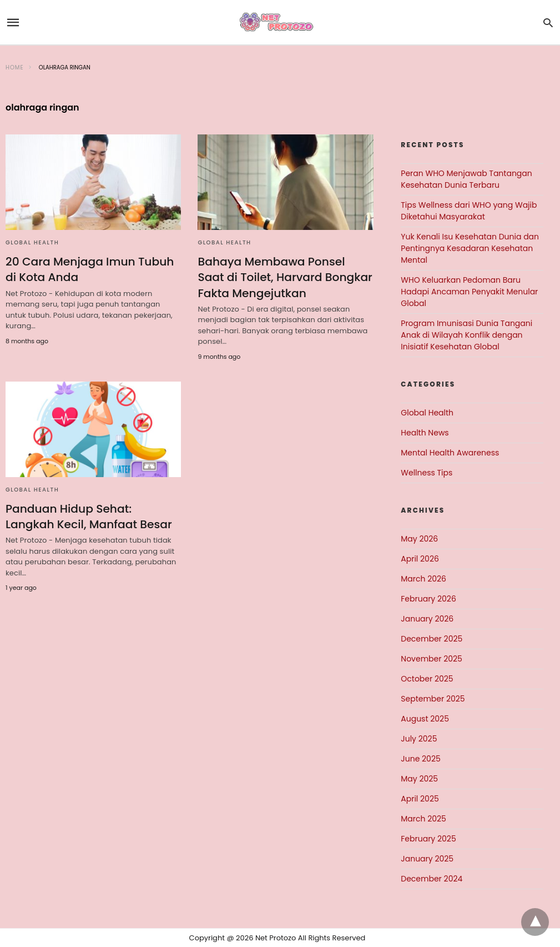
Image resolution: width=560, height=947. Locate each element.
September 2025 (433, 699)
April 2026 (420, 559)
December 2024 (432, 879)
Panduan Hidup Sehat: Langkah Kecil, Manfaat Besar (88, 516)
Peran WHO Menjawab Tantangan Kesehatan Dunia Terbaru (466, 179)
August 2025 (425, 719)
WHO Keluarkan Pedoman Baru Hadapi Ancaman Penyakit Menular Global (469, 292)
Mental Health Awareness (450, 453)
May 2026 (419, 539)
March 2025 (423, 819)
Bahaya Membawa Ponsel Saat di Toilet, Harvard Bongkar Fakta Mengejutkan (285, 277)
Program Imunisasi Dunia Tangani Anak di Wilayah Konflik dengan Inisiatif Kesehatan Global (466, 335)
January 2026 (427, 619)
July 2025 (419, 739)
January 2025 (427, 859)
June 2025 (420, 759)
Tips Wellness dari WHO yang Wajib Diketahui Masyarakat (469, 211)
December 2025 (432, 639)
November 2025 (432, 659)
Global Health (32, 242)
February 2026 (428, 599)
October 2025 (427, 679)
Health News (425, 433)
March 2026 (423, 579)
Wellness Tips (427, 473)
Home (15, 67)
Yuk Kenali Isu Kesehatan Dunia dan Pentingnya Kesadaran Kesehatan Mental (470, 248)
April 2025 (420, 799)
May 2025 (419, 779)
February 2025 (428, 839)
